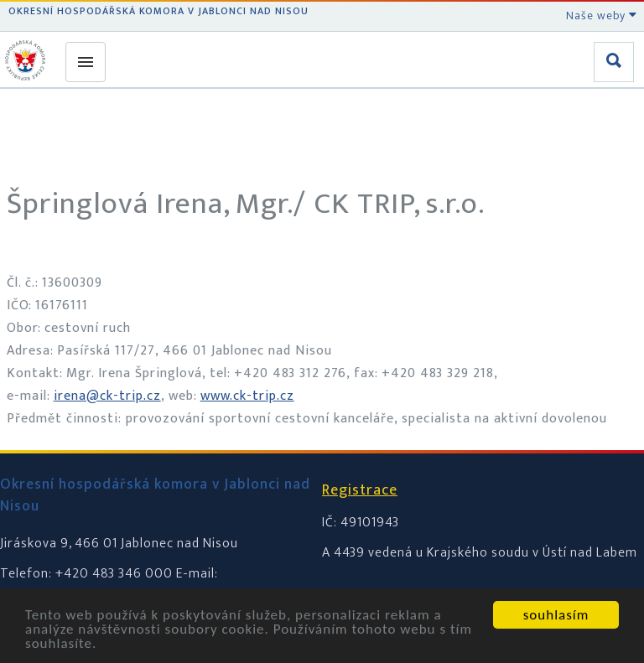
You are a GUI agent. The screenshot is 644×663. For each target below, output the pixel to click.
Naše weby (602, 16)
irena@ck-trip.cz (107, 396)
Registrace (360, 490)
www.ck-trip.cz (247, 396)
